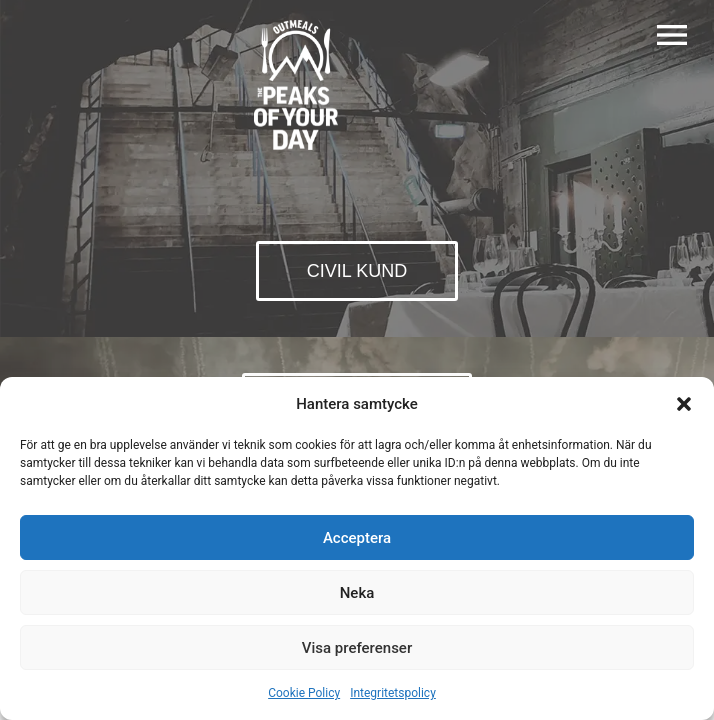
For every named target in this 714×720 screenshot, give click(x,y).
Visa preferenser (357, 648)
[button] (684, 404)
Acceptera (357, 538)
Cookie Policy (304, 693)
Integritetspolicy (393, 693)
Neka (357, 593)
